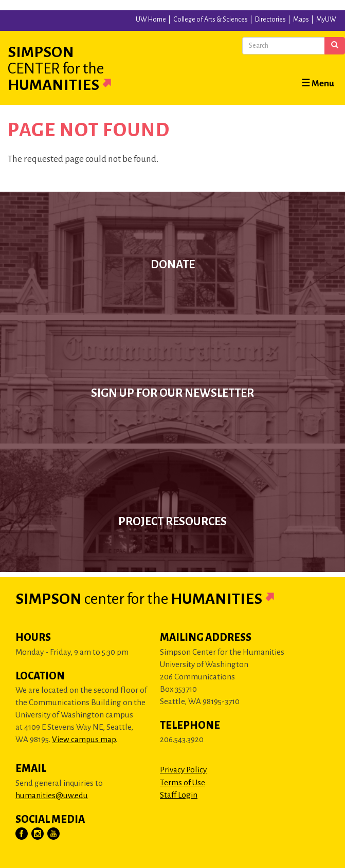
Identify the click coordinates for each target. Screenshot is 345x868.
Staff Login (179, 795)
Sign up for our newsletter (172, 393)
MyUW (326, 20)
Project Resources (172, 522)
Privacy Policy (183, 770)
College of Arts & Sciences (211, 20)
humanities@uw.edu (52, 795)
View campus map (84, 739)
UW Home (151, 20)
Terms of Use (183, 782)
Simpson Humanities (72, 68)
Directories (270, 20)
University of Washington (21, 20)
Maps (301, 20)
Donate (173, 265)
